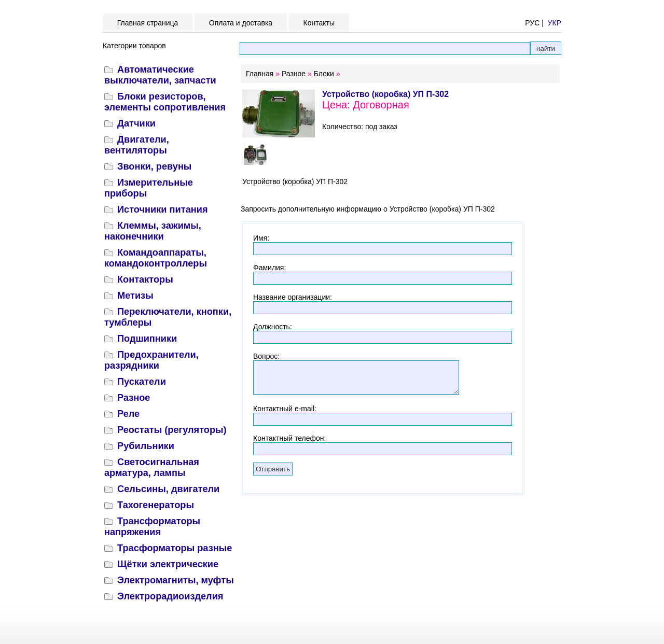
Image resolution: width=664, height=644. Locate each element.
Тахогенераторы (156, 505)
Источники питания (163, 209)
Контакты (319, 23)
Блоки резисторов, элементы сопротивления (165, 102)
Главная (260, 74)
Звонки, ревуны (154, 166)
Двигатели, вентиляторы (137, 145)
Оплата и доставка (241, 23)
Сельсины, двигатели (168, 489)
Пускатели (142, 382)
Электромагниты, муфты (176, 580)
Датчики (136, 123)
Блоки (324, 74)
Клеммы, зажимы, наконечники (153, 231)
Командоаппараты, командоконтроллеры (156, 258)
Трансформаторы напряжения (152, 527)
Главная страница (148, 23)
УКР (555, 23)
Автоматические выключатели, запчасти (160, 75)
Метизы (135, 296)
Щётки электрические (168, 564)
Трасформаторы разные (175, 548)
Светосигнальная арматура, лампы (152, 467)
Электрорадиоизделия (170, 596)
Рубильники (146, 446)
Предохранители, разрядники (151, 360)
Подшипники (147, 339)
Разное (134, 398)
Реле (128, 414)
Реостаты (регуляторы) (172, 430)
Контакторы (145, 279)
